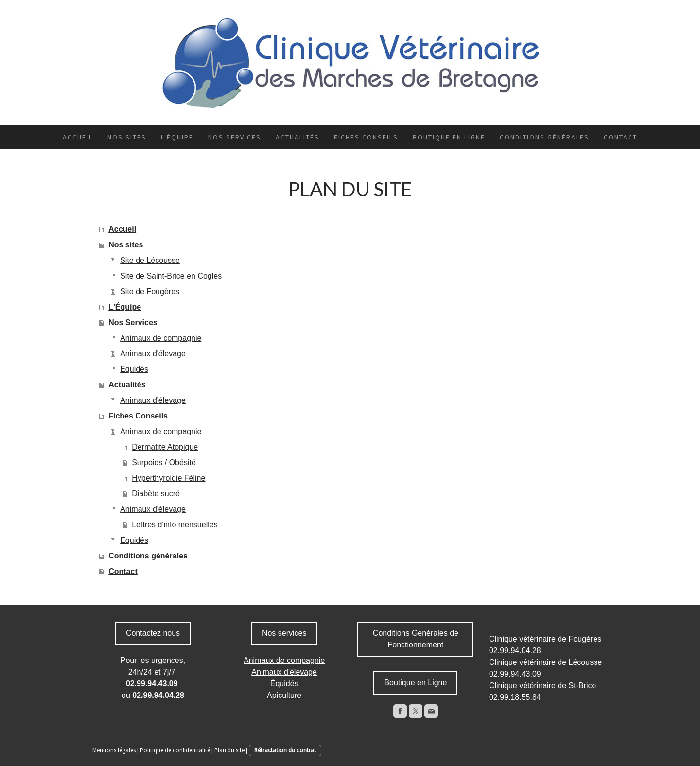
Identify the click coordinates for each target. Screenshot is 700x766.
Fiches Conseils (366, 137)
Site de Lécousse (150, 260)
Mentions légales (114, 750)
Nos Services (235, 137)
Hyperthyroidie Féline (168, 478)
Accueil (78, 137)
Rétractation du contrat (285, 750)
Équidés (134, 369)
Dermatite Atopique (165, 447)
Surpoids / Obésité (164, 462)
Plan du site (229, 750)
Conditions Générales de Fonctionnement (416, 639)
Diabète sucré (156, 494)
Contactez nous (153, 633)
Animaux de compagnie (161, 338)
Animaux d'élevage (153, 354)
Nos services (284, 633)
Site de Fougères (150, 291)
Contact (621, 137)
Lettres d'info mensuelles (175, 525)
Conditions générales (544, 137)
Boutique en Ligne (415, 683)
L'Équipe (177, 137)
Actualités (297, 137)
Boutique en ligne (449, 137)
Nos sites (127, 137)
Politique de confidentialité (175, 750)
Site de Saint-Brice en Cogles (171, 276)
